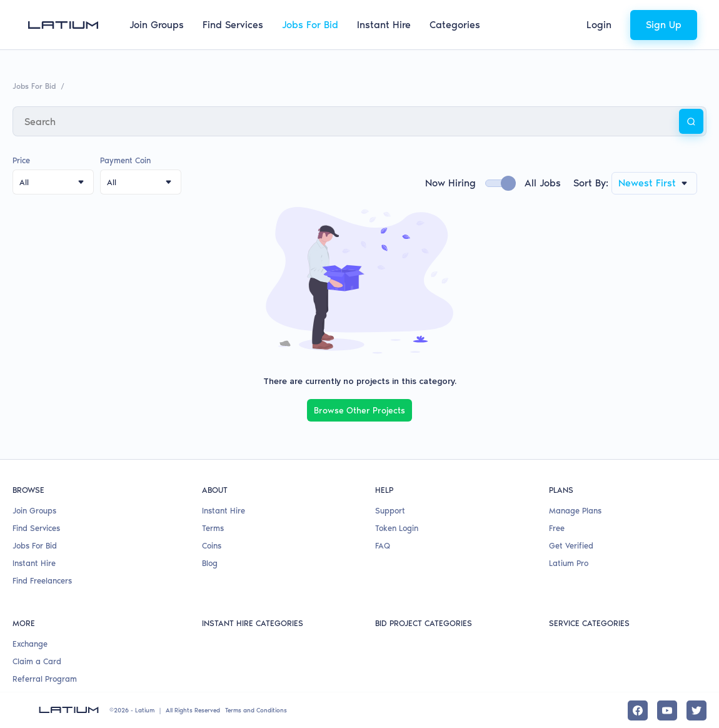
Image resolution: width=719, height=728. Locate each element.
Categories (455, 25)
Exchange (30, 643)
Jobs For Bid (310, 25)
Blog (210, 563)
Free (557, 528)
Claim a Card (37, 661)
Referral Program (45, 678)
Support (390, 509)
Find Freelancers (42, 580)
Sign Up (664, 25)
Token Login (397, 528)
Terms (213, 528)
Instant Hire (384, 25)
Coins (212, 545)
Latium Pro (569, 563)
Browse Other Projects (359, 410)
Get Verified (571, 545)
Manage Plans (575, 509)
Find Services (233, 25)
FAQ (383, 545)
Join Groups (157, 25)
